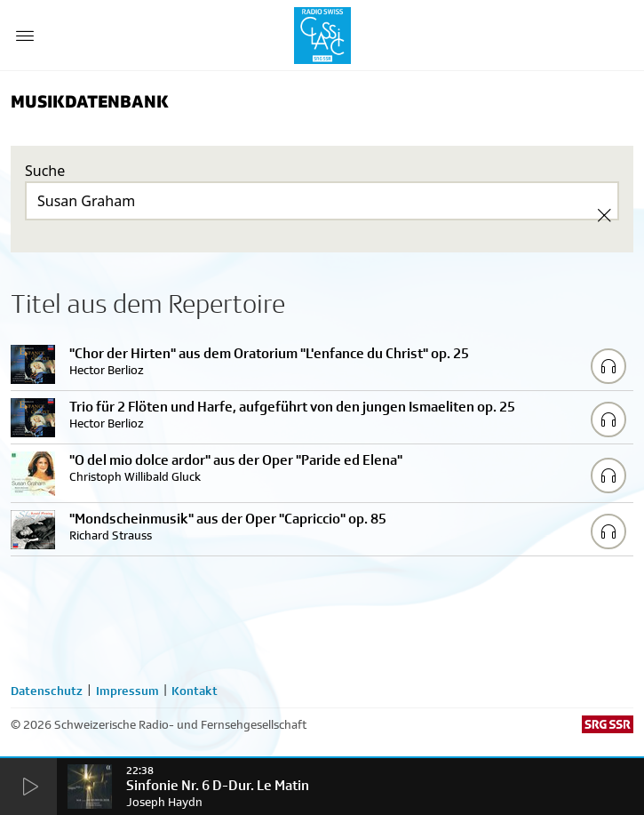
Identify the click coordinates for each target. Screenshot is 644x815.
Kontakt (195, 691)
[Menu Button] (25, 36)
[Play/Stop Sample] (608, 366)
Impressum (127, 691)
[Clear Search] (604, 215)
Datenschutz (47, 691)
